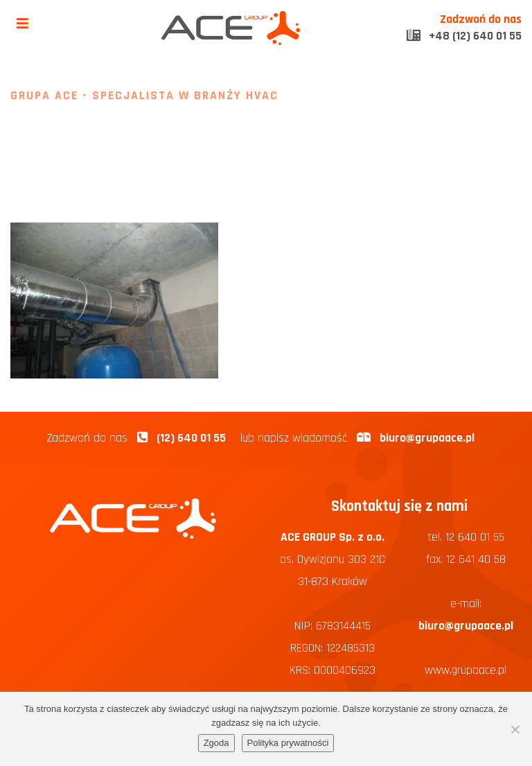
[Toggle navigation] (23, 24)
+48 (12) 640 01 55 (464, 36)
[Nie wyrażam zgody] (515, 729)
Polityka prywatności (288, 743)
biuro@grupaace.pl (427, 438)
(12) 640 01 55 (191, 438)
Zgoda (216, 743)
